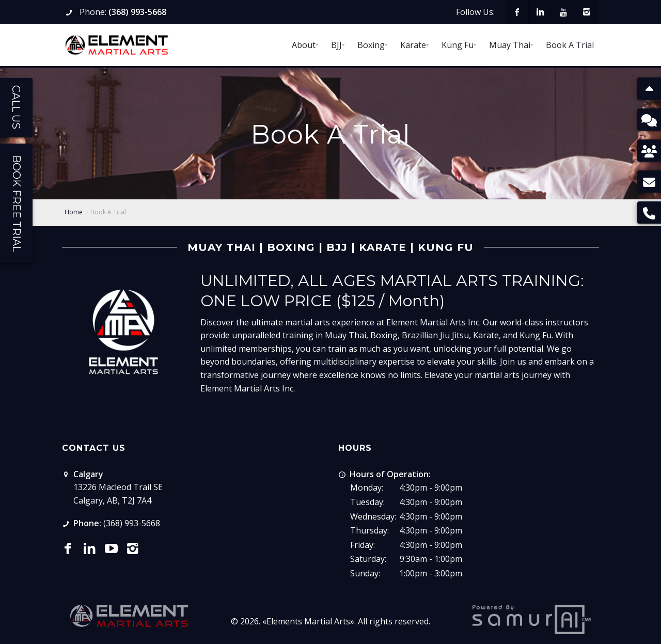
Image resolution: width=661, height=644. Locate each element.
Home (74, 212)
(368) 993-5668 (137, 12)
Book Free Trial (17, 203)
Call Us (16, 107)
